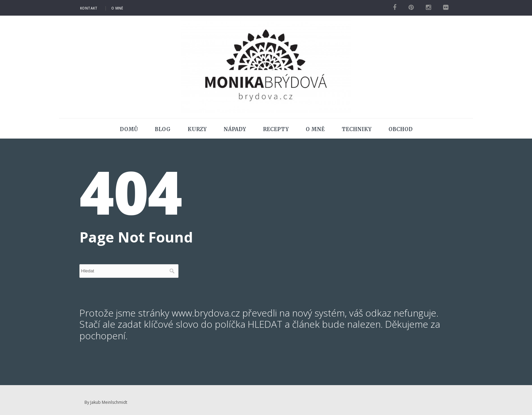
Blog (163, 129)
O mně (117, 8)
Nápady (235, 129)
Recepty (276, 129)
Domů (129, 129)
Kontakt (89, 8)
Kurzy (197, 129)
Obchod (401, 129)
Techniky (357, 129)
